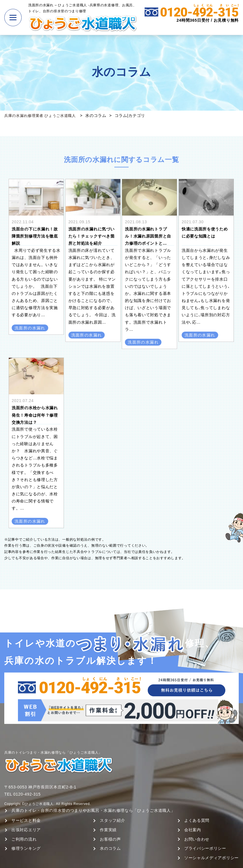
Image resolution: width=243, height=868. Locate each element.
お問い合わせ (197, 839)
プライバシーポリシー (205, 848)
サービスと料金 (26, 820)
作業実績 (108, 830)
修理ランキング (26, 848)
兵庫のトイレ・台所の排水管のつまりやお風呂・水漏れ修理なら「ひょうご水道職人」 (93, 810)
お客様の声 (110, 839)
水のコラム (110, 848)
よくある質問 (197, 820)
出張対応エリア (26, 830)
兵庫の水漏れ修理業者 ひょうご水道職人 (43, 115)
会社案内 (193, 830)
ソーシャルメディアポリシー (211, 858)
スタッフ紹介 (112, 820)
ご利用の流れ (24, 839)
